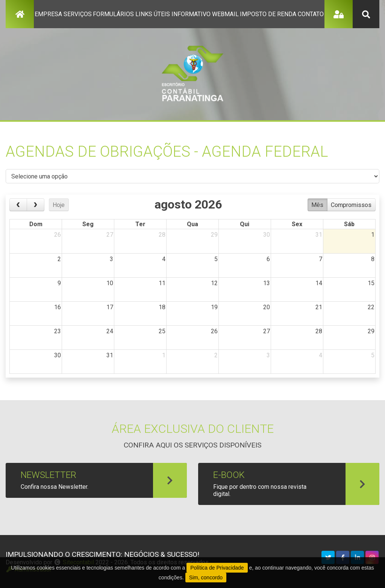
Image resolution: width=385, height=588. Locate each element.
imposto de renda (268, 14)
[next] (36, 205)
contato (311, 14)
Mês (317, 205)
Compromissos (351, 205)
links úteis (153, 14)
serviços (78, 14)
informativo (191, 14)
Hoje (59, 205)
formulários (113, 14)
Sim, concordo (206, 577)
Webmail (225, 14)
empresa (48, 14)
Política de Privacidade (217, 568)
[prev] (18, 205)
